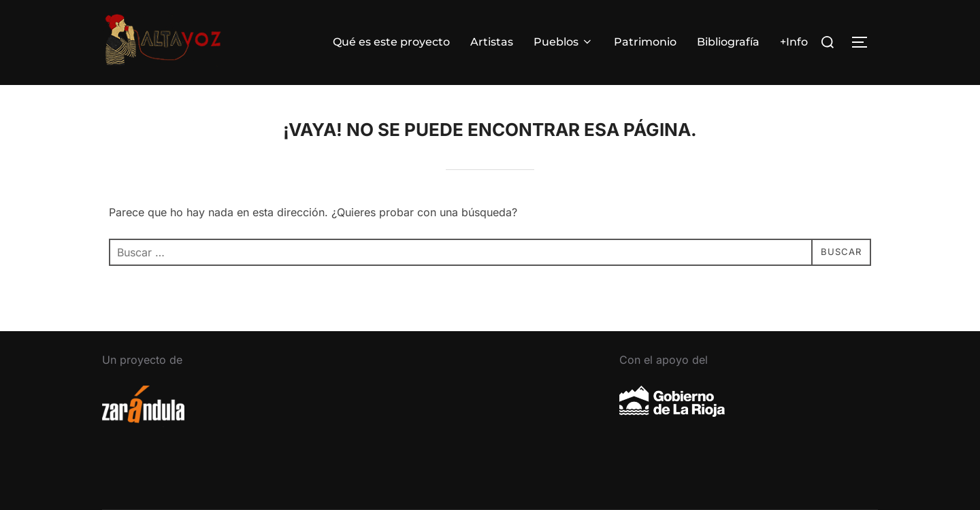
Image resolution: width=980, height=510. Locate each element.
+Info (794, 42)
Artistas (492, 42)
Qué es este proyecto (391, 42)
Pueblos (563, 42)
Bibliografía (728, 42)
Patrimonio (645, 42)
